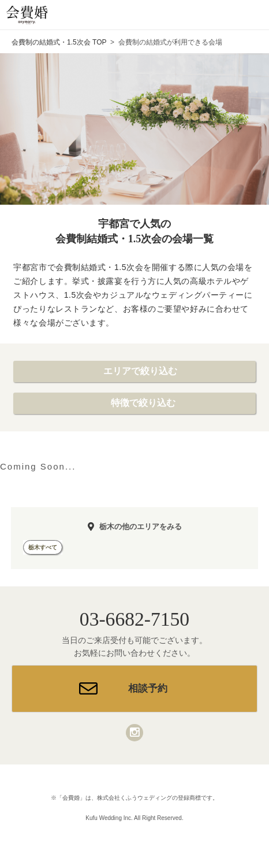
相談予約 (148, 688)
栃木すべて (43, 547)
